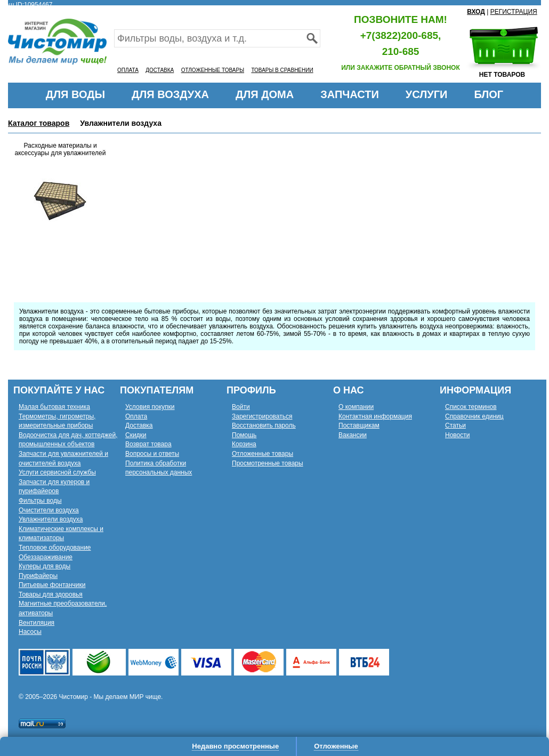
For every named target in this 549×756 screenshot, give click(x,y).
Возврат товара (148, 444)
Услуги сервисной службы (57, 472)
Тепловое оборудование (55, 548)
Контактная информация (375, 416)
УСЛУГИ (427, 94)
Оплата (136, 416)
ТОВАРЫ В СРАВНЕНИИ (282, 70)
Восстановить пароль (264, 425)
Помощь (244, 435)
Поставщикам (359, 425)
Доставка (139, 425)
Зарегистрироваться (262, 416)
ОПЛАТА (128, 70)
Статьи (455, 425)
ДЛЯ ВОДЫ (75, 94)
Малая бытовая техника (54, 407)
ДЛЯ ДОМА (265, 94)
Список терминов (471, 407)
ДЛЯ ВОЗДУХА (170, 94)
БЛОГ (489, 94)
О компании (356, 407)
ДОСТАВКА (160, 70)
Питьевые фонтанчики (52, 585)
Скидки (136, 435)
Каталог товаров (39, 123)
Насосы (30, 632)
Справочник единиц (474, 416)
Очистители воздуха (49, 510)
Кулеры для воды (45, 566)
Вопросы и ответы (152, 454)
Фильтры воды (40, 501)
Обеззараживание (46, 557)
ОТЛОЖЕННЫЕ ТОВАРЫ (213, 70)
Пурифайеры (38, 576)
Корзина (244, 444)
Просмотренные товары (268, 463)
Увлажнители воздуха (51, 519)
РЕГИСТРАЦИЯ (514, 12)
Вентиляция (37, 623)
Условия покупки (150, 407)
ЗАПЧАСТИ (350, 94)
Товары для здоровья (51, 594)
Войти (241, 407)
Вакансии (353, 435)
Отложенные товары (263, 454)
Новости (457, 435)
